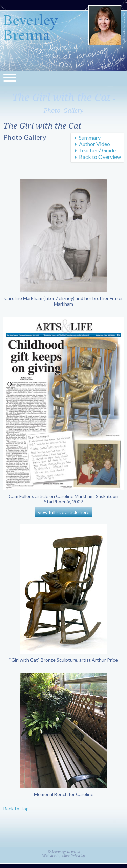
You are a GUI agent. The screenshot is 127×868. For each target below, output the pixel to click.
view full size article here (64, 512)
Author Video (94, 144)
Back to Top (16, 808)
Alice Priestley (73, 856)
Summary (90, 137)
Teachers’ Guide (97, 150)
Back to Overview (100, 157)
